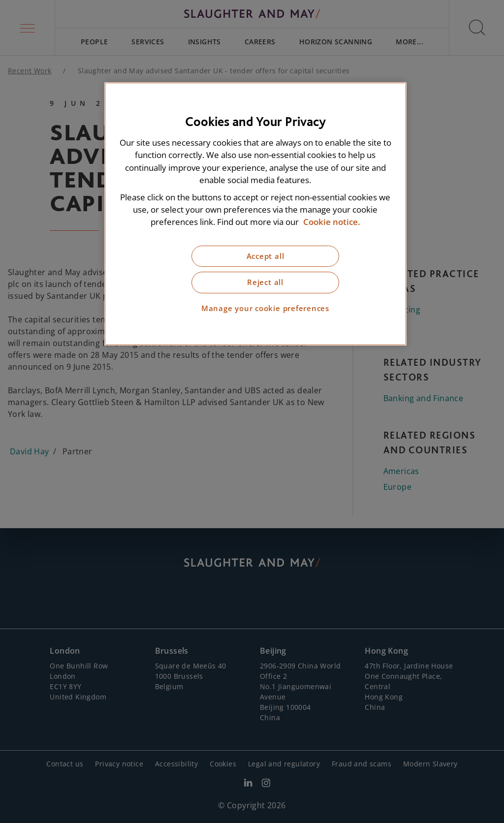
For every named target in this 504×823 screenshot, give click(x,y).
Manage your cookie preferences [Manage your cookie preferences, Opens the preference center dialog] (265, 308)
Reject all (265, 282)
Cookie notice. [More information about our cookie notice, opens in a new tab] (332, 222)
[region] (255, 214)
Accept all (266, 256)
